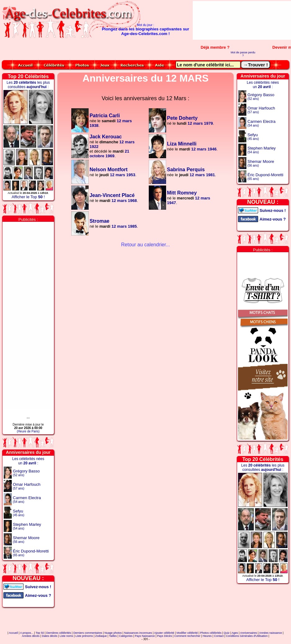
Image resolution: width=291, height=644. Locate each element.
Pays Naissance (145, 636)
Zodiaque (101, 636)
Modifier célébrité (187, 633)
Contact (219, 636)
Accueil (13, 633)
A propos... (27, 633)
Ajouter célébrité (164, 633)
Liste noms (66, 636)
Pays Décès (165, 636)
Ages (235, 633)
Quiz (227, 633)
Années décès (31, 636)
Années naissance (271, 633)
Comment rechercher (187, 636)
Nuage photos (113, 633)
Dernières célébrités (59, 633)
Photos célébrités (211, 633)
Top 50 (40, 633)
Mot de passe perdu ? (243, 54)
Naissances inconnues (138, 633)
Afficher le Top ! (28, 197)
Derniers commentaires (88, 633)
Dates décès (50, 636)
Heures (207, 636)
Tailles (113, 636)
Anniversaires (249, 633)
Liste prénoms (84, 636)
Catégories (126, 636)
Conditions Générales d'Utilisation (247, 636)
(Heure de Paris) (28, 431)
